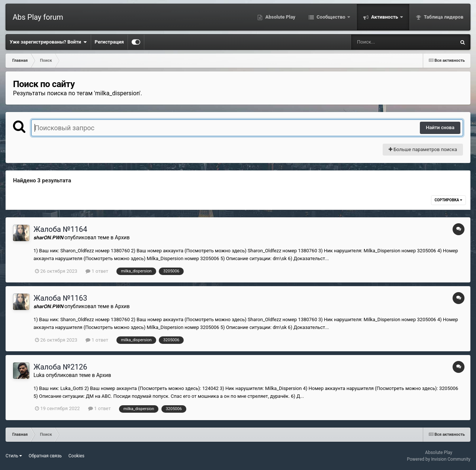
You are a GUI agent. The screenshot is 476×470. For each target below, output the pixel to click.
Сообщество (331, 17)
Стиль (14, 456)
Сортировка (448, 200)
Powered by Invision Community (439, 459)
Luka (39, 375)
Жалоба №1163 (60, 298)
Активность (385, 17)
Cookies (76, 456)
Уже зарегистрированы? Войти (48, 42)
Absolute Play (280, 17)
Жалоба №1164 (60, 229)
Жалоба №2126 (60, 367)
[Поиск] (390, 42)
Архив (122, 237)
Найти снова (440, 127)
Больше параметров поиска (423, 149)
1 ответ (97, 271)
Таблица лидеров (443, 17)
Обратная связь (45, 456)
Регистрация (109, 42)
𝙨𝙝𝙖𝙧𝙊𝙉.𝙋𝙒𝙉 (48, 237)
